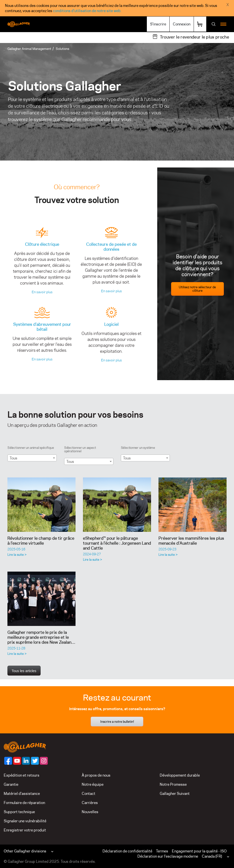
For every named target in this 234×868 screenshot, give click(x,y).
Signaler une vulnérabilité (25, 821)
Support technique (19, 812)
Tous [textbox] (13, 458)
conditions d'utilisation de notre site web (87, 11)
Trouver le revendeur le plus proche (195, 37)
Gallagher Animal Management (29, 49)
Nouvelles (90, 812)
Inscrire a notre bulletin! (117, 722)
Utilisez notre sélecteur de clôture (197, 289)
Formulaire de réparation (24, 803)
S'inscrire (158, 24)
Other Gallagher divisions (25, 851)
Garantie (11, 784)
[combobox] (32, 458)
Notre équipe (93, 784)
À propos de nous (96, 775)
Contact (89, 794)
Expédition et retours (22, 775)
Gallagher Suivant (175, 794)
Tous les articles (24, 671)
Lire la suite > (17, 555)
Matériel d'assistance (22, 794)
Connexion (182, 24)
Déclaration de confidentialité (127, 851)
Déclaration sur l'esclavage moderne (168, 856)
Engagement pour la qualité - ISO (199, 851)
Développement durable (180, 775)
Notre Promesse (173, 784)
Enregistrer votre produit (25, 830)
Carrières (90, 803)
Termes (162, 851)
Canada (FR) (212, 856)
